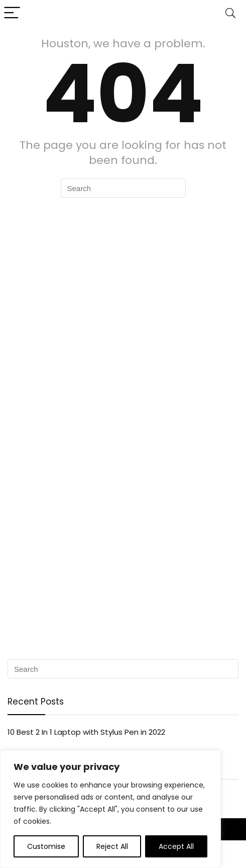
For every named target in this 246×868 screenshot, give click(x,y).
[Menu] (12, 13)
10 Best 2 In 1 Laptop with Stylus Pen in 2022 (86, 732)
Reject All (112, 846)
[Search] (230, 13)
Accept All (176, 846)
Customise (46, 846)
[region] (110, 809)
